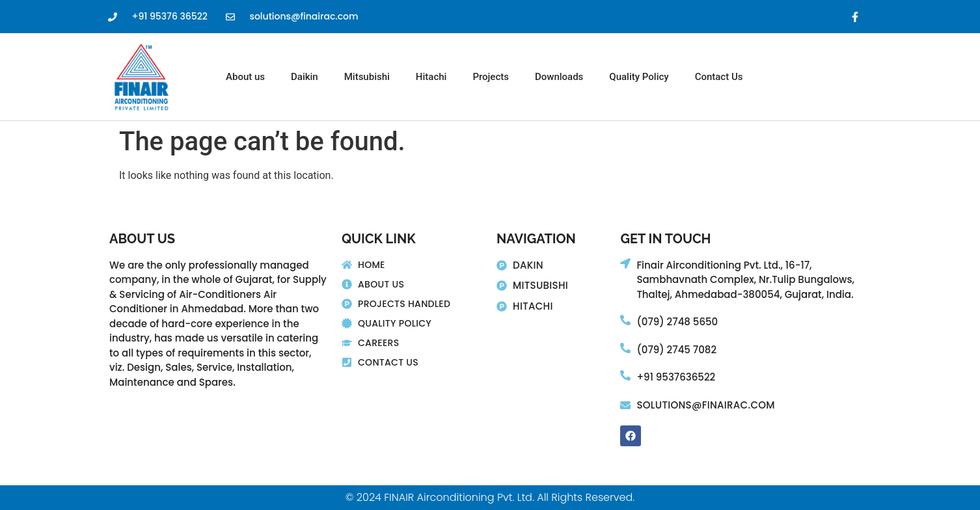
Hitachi (431, 77)
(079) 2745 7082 (676, 350)
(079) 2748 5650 (677, 322)
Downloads (559, 77)
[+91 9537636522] (625, 375)
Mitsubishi (367, 77)
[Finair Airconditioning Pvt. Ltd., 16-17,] (625, 263)
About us (245, 77)
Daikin (305, 77)
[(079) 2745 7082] (625, 348)
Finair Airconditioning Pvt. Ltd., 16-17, (724, 265)
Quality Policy (639, 77)
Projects (491, 77)
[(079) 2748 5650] (625, 320)
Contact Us (719, 77)
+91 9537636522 (676, 377)
